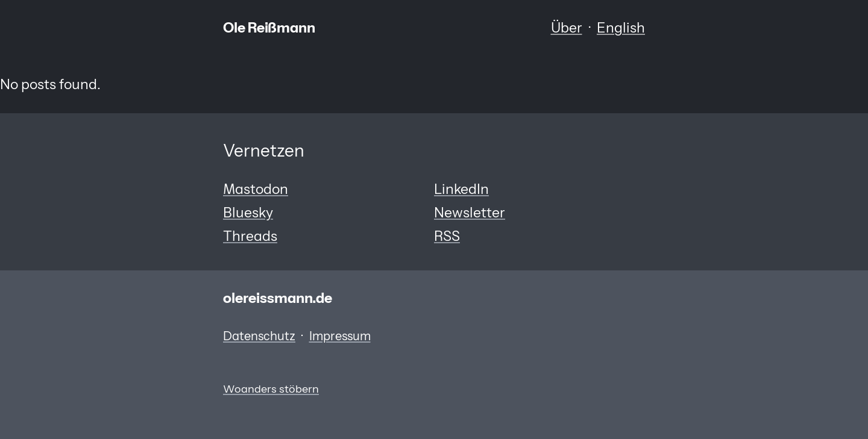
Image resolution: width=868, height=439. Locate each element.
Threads (250, 236)
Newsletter (470, 213)
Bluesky (248, 213)
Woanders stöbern (271, 389)
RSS (447, 236)
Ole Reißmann (269, 28)
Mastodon (256, 189)
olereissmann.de (278, 298)
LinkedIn (461, 189)
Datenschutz (259, 336)
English (621, 28)
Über (567, 28)
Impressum (340, 336)
